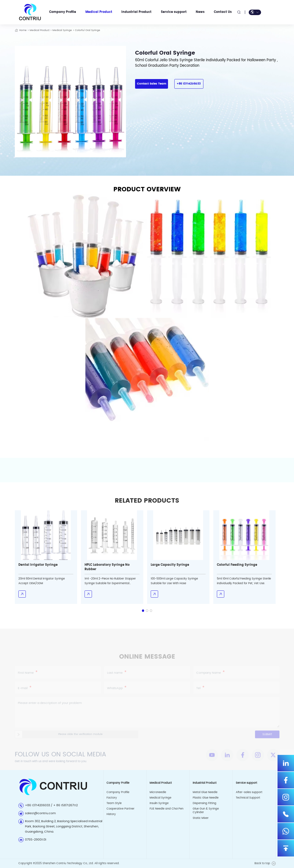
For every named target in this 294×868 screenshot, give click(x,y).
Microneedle (158, 792)
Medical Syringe (62, 30)
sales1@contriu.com (40, 813)
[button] (143, 611)
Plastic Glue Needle (206, 798)
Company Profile (118, 792)
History (111, 814)
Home (23, 30)
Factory (112, 798)
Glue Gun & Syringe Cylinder (206, 810)
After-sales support (249, 792)
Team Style (114, 803)
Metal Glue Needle (205, 792)
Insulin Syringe (159, 803)
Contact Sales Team (152, 84)
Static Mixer (201, 818)
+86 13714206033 (189, 84)
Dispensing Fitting (205, 803)
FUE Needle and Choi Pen (166, 809)
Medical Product (40, 30)
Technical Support (248, 798)
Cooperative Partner (121, 809)
